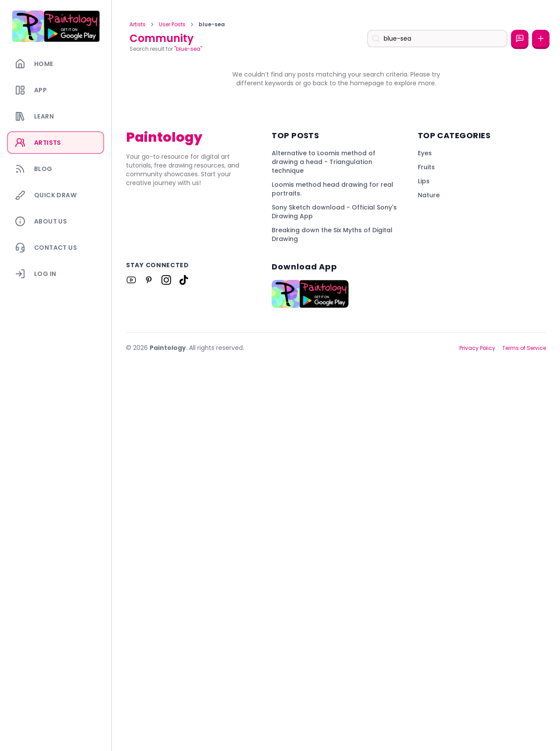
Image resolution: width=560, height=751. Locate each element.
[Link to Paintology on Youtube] (131, 668)
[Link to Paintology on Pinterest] (149, 668)
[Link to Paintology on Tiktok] (184, 668)
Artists (138, 24)
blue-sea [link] (212, 24)
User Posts (172, 24)
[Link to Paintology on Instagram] (166, 668)
